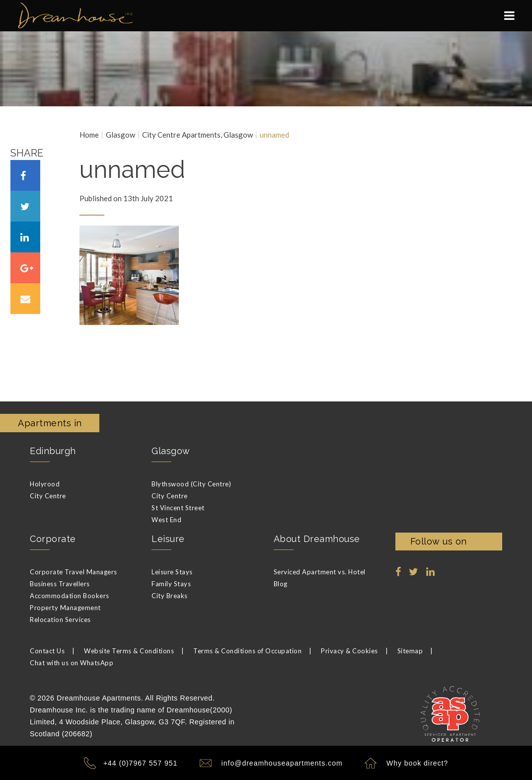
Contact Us (47, 651)
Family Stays (171, 584)
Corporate (53, 539)
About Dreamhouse (317, 539)
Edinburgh (53, 451)
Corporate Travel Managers (74, 572)
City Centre (48, 496)
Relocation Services (60, 620)
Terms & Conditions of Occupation (247, 651)
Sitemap (410, 651)
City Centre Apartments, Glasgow (197, 135)
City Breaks (170, 596)
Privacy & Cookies (349, 651)
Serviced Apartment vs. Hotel (320, 572)
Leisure (168, 539)
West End (166, 520)
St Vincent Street (178, 508)
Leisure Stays (172, 572)
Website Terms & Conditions (129, 651)
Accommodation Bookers (70, 596)
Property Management (65, 608)
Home (89, 135)
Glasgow (120, 135)
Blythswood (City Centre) (191, 484)
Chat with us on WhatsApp (72, 663)
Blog (281, 584)
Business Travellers (60, 584)
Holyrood (45, 484)
